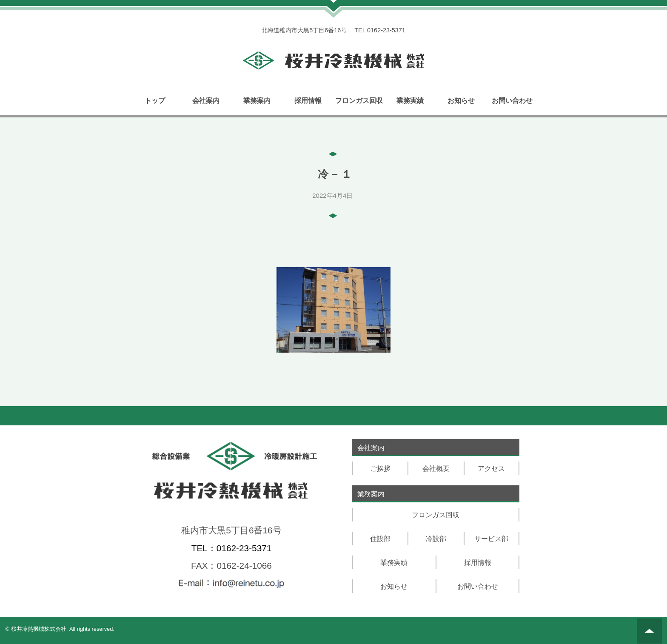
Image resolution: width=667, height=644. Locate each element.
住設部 (380, 539)
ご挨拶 (380, 469)
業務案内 (257, 101)
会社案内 (206, 101)
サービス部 (491, 539)
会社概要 (436, 469)
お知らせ (461, 101)
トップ (155, 101)
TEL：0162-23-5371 (232, 548)
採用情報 (308, 101)
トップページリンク (333, 60)
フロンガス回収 (359, 101)
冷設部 (436, 539)
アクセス (491, 469)
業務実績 (410, 101)
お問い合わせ (512, 101)
